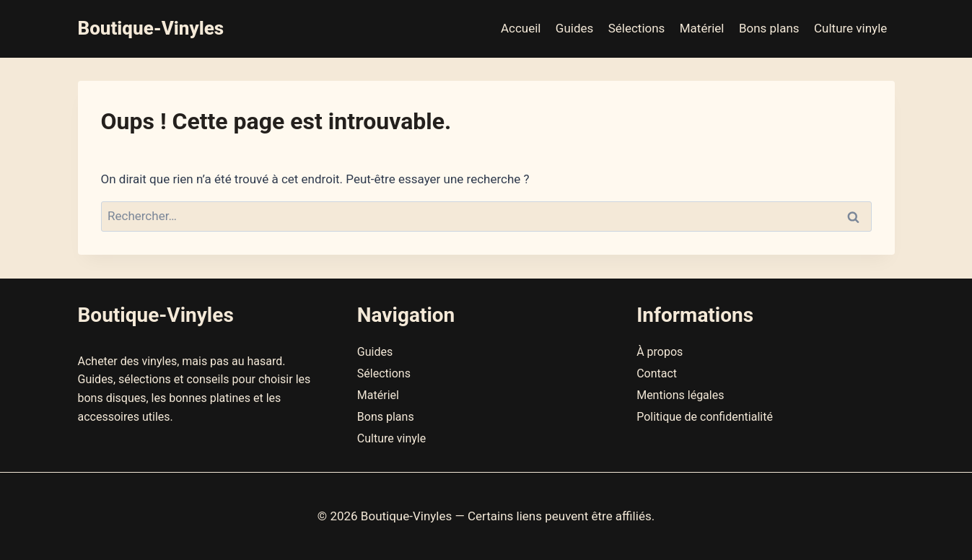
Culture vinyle (850, 28)
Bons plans (769, 28)
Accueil (521, 28)
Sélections (637, 28)
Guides (574, 28)
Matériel (702, 28)
